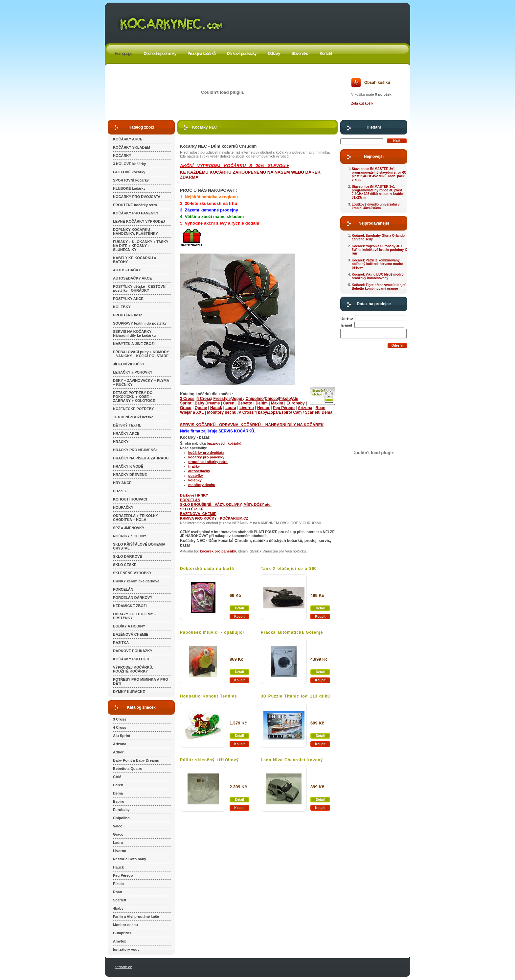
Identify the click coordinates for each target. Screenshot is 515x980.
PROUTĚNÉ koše (128, 315)
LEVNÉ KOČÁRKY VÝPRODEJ (139, 221)
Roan (118, 892)
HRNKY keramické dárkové (136, 581)
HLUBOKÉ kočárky (129, 188)
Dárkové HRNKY (194, 495)
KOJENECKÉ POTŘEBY (134, 409)
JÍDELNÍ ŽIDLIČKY (129, 364)
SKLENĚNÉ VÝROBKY (132, 573)
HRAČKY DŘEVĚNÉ (130, 475)
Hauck (118, 867)
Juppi (237, 399)
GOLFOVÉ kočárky (129, 172)
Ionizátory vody (126, 949)
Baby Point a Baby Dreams (136, 760)
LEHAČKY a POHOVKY (133, 372)
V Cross (246, 412)
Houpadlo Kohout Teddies (208, 696)
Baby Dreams (207, 403)
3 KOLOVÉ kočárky (129, 164)
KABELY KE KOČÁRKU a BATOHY (134, 260)
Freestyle (222, 399)
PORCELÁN (123, 589)
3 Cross (120, 719)
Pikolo (118, 884)
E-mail (347, 325)
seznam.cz (123, 967)
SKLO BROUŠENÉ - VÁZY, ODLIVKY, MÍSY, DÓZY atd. (226, 504)
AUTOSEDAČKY (127, 270)
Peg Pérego (123, 875)
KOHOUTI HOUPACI (130, 499)
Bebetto (245, 403)
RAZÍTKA (121, 643)
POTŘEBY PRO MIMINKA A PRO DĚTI (141, 681)
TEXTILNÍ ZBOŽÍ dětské (133, 417)
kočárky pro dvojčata (206, 453)
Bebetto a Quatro (128, 769)
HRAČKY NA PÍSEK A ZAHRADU (141, 458)
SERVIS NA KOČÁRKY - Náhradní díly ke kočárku (134, 333)
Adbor (118, 752)
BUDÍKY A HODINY (129, 626)
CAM (117, 777)
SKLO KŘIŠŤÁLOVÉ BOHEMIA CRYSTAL (139, 546)
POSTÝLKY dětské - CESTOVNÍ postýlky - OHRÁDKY (140, 288)
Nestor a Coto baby (130, 859)
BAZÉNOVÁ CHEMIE (131, 634)
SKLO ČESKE (125, 565)
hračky (194, 466)
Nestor (263, 408)
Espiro (119, 801)
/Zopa (272, 412)
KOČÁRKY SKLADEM (132, 147)
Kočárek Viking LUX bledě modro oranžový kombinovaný (378, 276)
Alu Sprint (122, 736)
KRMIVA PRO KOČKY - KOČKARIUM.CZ (214, 518)
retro (224, 462)
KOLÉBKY (122, 307)
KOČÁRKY (122, 156)
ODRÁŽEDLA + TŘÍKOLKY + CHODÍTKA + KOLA (137, 518)
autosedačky (199, 471)
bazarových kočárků (224, 443)
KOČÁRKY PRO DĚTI (131, 659)
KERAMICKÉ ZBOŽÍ (130, 606)
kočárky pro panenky (206, 457)
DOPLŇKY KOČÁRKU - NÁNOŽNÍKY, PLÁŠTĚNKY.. (136, 232)
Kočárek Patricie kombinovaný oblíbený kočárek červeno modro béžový (378, 264)
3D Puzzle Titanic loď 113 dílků (295, 696)
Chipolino (121, 818)
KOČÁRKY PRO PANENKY (136, 213)
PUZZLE (120, 491)
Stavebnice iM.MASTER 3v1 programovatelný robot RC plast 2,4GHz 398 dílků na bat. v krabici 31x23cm (378, 192)
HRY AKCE (122, 483)
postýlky (196, 476)
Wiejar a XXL (192, 412)
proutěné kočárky (204, 462)
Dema (118, 793)
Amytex (120, 941)
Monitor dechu (125, 925)
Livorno (120, 851)
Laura (118, 843)
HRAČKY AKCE (126, 433)
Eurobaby (121, 810)
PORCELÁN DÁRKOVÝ (133, 598)
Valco (118, 826)
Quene (201, 408)
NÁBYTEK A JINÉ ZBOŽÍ (134, 344)
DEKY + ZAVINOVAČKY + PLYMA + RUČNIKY (141, 382)
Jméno (347, 318)
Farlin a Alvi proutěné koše (136, 917)
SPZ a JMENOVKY (129, 528)
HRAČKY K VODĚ (128, 466)
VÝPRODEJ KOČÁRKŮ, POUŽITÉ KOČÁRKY (133, 669)
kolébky (195, 480)
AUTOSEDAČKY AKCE (132, 278)
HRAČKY (121, 442)
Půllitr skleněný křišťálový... (212, 760)
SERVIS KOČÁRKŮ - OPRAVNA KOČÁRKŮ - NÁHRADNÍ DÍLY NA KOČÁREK (252, 425)
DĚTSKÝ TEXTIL (127, 425)
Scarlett (120, 900)
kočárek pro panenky (218, 551)
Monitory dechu (222, 412)
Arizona (120, 744)
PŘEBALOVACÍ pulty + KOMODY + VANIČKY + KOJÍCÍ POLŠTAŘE (141, 354)
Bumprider (122, 933)
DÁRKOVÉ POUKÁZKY (133, 651)
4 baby (261, 412)
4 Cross (120, 727)
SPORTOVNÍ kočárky (131, 180)
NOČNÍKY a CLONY (130, 536)
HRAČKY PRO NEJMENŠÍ (135, 450)
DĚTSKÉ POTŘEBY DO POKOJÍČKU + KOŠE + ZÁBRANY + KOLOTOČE (134, 397)
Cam (298, 412)
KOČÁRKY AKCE (128, 139)
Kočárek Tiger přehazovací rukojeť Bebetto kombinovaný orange (379, 287)
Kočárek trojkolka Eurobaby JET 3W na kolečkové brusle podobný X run (379, 250)
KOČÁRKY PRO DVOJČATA (137, 197)
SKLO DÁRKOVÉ (128, 556)
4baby (118, 908)
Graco (118, 834)
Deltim (262, 403)
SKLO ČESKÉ (192, 509)
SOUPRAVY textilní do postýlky (140, 323)
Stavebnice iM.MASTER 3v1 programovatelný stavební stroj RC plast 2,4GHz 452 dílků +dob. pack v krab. (379, 174)
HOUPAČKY (123, 507)
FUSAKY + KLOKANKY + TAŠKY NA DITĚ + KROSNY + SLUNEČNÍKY (141, 246)
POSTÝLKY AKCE (128, 299)
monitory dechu (202, 485)
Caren (118, 785)
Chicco (271, 399)
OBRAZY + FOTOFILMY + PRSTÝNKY (134, 616)
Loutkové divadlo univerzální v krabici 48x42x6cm (376, 206)
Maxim (277, 403)
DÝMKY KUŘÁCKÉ (129, 692)
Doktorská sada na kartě (207, 569)
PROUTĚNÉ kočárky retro (135, 205)
